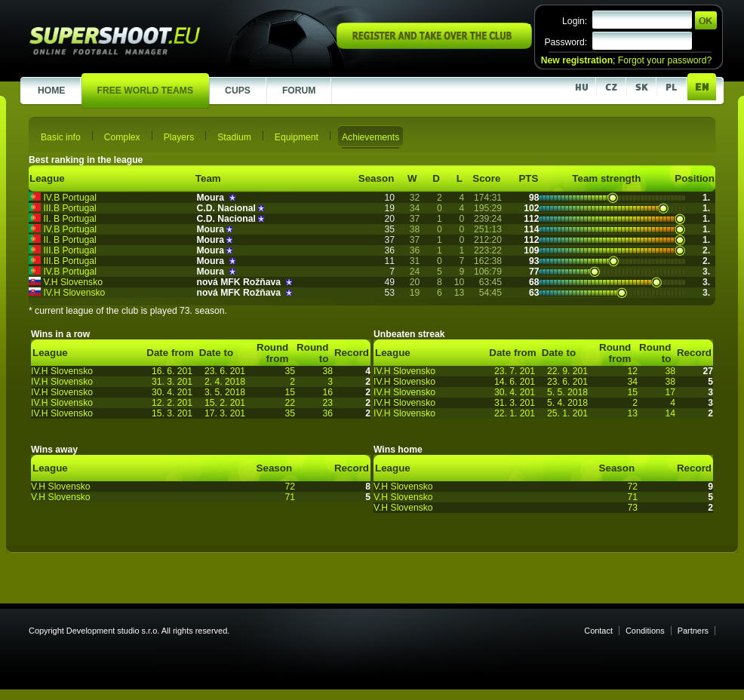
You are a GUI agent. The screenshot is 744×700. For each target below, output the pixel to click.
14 (670, 413)
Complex (122, 137)
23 (327, 403)
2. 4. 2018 (225, 382)
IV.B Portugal (70, 198)
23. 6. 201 (225, 371)
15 (290, 392)
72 (290, 487)
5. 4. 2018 (567, 403)
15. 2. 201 (225, 403)
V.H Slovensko (73, 282)
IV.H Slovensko (74, 293)
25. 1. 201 (567, 413)
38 (327, 371)
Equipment (297, 137)
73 (632, 508)
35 (290, 371)
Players (179, 137)
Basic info (61, 137)
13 (632, 413)
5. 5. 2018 (567, 392)
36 (327, 413)
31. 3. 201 (172, 382)
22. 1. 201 (515, 413)
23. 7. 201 (515, 371)
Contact (598, 631)
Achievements (370, 137)
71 (290, 497)
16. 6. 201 (172, 371)
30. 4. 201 (172, 392)
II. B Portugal (69, 219)
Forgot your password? (665, 60)
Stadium (234, 137)
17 (670, 392)
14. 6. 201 (515, 382)
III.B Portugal (69, 208)
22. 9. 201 (567, 371)
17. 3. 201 (225, 413)
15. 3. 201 (172, 413)
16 (327, 392)
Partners (693, 631)
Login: (575, 21)
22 (290, 403)
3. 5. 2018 (225, 392)
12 (632, 371)
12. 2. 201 (172, 403)
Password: (566, 42)
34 (632, 382)
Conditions (645, 631)
